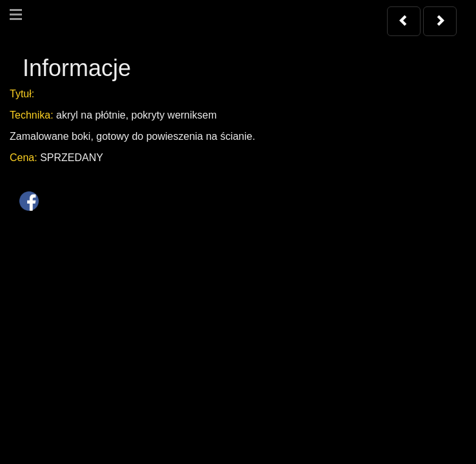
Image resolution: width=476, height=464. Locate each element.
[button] (404, 21)
